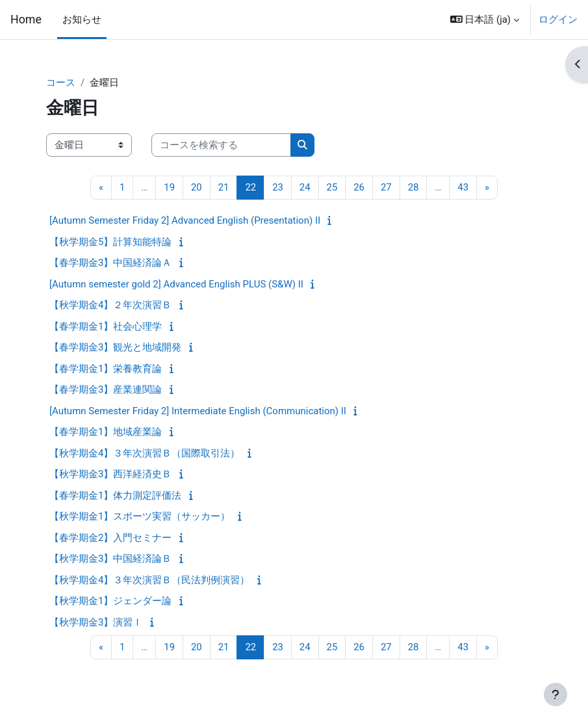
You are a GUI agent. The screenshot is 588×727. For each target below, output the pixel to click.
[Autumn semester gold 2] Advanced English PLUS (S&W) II (176, 284)
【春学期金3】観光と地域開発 (115, 347)
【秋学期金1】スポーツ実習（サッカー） (140, 516)
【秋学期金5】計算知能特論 (110, 242)
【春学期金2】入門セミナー (110, 538)
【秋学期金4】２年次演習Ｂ (110, 305)
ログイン (558, 20)
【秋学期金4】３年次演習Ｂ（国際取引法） (145, 453)
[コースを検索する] (221, 145)
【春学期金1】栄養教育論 (106, 369)
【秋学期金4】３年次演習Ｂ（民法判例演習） (149, 580)
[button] (485, 20)
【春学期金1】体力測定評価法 (115, 496)
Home (26, 20)
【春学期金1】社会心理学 (106, 326)
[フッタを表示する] (556, 694)
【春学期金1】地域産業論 (106, 432)
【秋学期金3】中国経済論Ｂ (110, 559)
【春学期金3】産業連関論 (106, 390)
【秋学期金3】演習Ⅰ (96, 622)
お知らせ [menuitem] (82, 20)
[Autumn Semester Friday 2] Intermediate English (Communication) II (198, 411)
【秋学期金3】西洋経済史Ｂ (110, 474)
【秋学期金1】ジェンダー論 (110, 601)
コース (61, 83)
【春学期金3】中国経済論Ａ (110, 263)
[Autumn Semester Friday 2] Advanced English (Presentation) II (185, 220)
